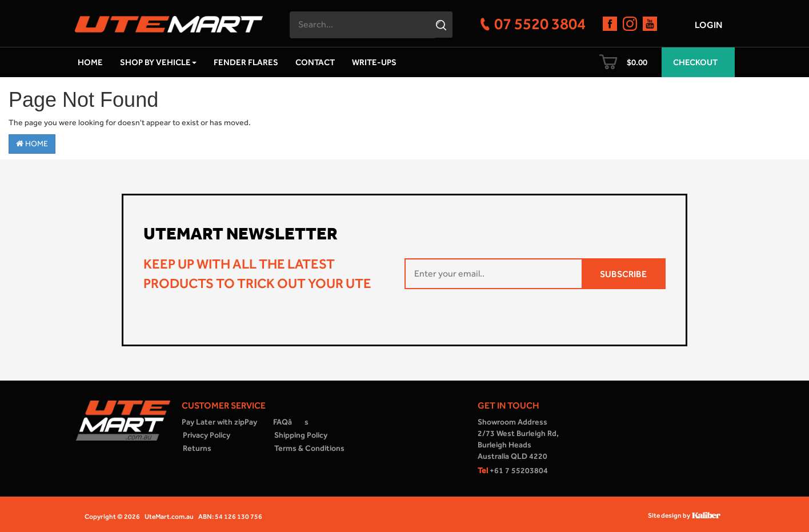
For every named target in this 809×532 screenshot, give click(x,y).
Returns (197, 448)
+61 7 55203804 (513, 471)
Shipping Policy (301, 435)
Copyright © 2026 (112, 517)
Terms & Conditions (309, 448)
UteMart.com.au (169, 517)
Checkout (695, 62)
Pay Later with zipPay (219, 422)
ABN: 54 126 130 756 (230, 517)
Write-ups (374, 62)
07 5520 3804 (540, 23)
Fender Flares (246, 62)
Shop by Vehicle (158, 62)
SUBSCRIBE (623, 274)
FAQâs (291, 422)
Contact (315, 62)
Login (708, 25)
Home (90, 62)
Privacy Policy (207, 435)
